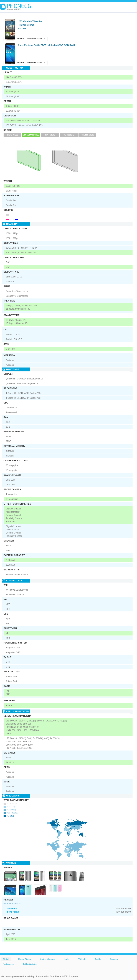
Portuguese (8, 964)
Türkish (82, 959)
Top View (50, 135)
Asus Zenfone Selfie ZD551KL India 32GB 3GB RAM (46, 45)
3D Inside (69, 135)
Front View (87, 135)
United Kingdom (48, 959)
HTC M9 (22, 28)
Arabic (98, 959)
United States (24, 959)
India (67, 959)
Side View (12, 135)
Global (6, 959)
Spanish (114, 959)
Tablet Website (30, 964)
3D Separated (31, 135)
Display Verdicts (12, 904)
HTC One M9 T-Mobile (30, 21)
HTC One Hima (26, 25)
